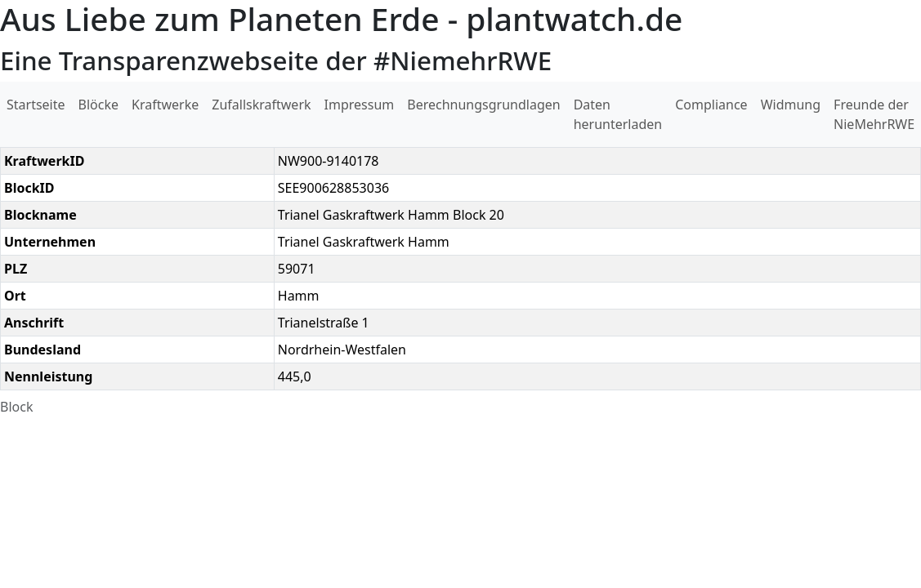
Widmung (791, 105)
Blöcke (98, 105)
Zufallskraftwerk (261, 105)
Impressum (360, 105)
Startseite (36, 105)
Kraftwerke (165, 105)
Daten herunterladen (618, 114)
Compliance (711, 105)
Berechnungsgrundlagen (483, 105)
